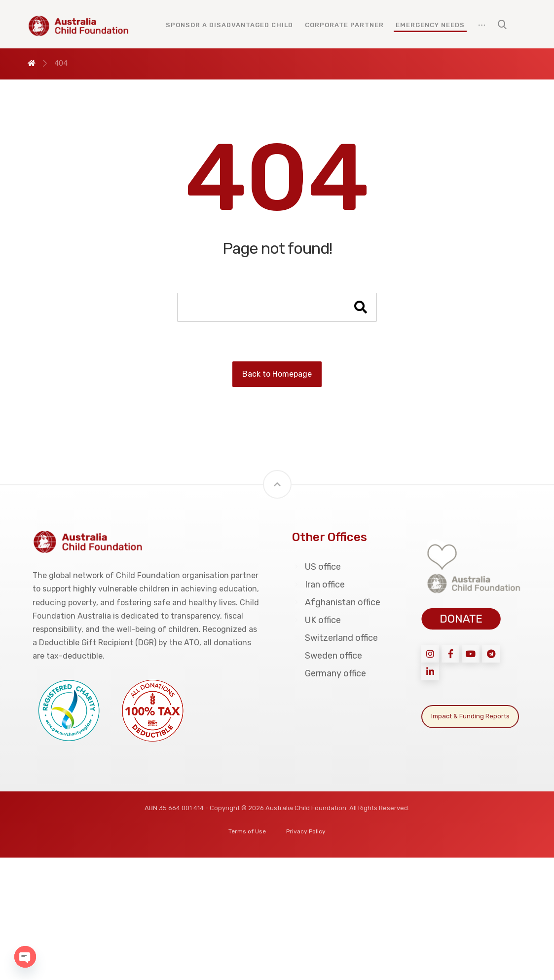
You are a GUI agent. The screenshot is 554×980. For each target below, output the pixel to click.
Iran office (318, 585)
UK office (316, 620)
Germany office (329, 673)
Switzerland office (335, 638)
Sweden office (327, 656)
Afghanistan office (336, 602)
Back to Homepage (277, 374)
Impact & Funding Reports (470, 716)
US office (316, 567)
